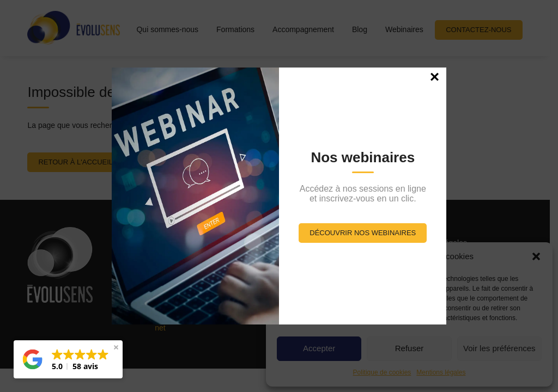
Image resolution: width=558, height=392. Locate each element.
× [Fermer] (435, 76)
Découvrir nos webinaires (363, 233)
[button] (68, 359)
